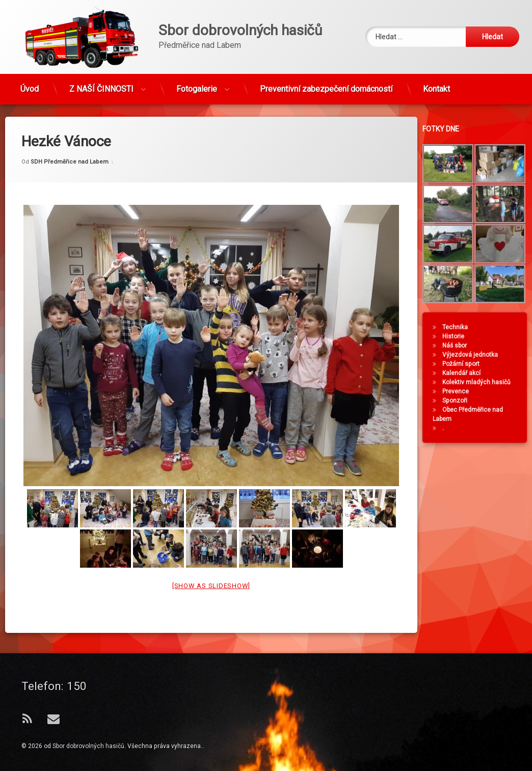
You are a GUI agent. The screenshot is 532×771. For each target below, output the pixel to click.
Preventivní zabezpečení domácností (326, 86)
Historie (456, 336)
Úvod (30, 86)
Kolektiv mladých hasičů (480, 382)
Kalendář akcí (464, 373)
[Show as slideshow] (211, 571)
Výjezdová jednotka (473, 355)
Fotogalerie (197, 86)
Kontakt (436, 86)
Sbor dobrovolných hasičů (88, 746)
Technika (458, 327)
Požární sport (464, 364)
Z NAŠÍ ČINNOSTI (101, 86)
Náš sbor (458, 345)
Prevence (459, 391)
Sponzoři (458, 401)
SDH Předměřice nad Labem (70, 147)
